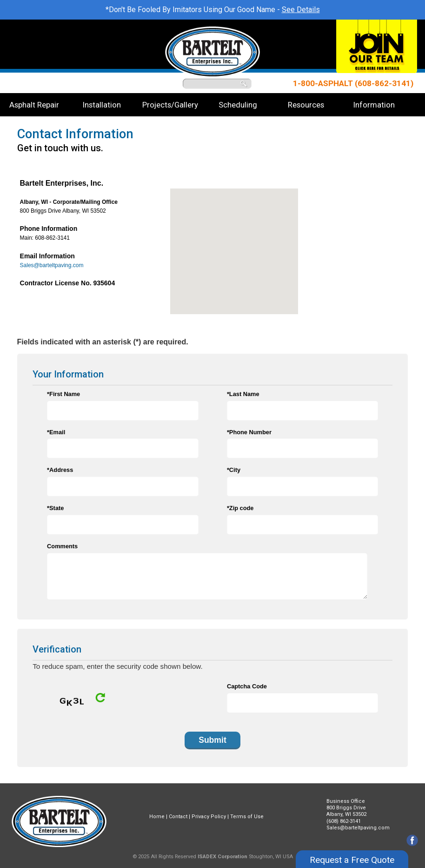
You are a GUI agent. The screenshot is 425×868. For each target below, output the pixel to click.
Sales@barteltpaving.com (52, 265)
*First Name (63, 394)
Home (157, 817)
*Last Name (243, 394)
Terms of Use (247, 817)
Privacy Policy (209, 817)
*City (234, 470)
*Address (60, 470)
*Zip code (240, 508)
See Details (301, 10)
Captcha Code (247, 686)
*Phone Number (249, 432)
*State (55, 508)
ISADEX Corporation (222, 857)
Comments (62, 546)
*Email (56, 432)
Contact (178, 817)
